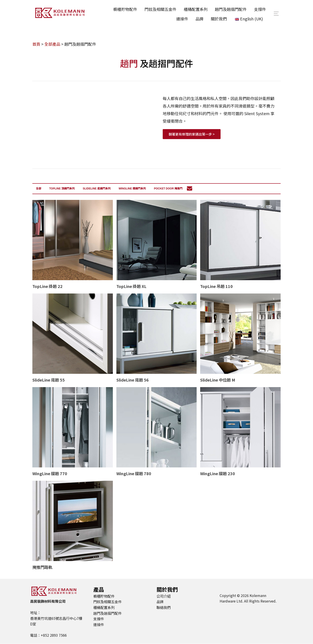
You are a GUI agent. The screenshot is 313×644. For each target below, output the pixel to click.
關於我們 (218, 18)
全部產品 (52, 44)
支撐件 (260, 9)
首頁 (36, 44)
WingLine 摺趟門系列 (132, 189)
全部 (39, 189)
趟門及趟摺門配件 (230, 9)
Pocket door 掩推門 (168, 189)
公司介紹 (164, 596)
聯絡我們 (164, 607)
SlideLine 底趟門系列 (97, 189)
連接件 (181, 18)
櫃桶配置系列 (195, 9)
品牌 (199, 18)
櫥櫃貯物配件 (124, 9)
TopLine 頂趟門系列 (62, 189)
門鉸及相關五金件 (159, 9)
